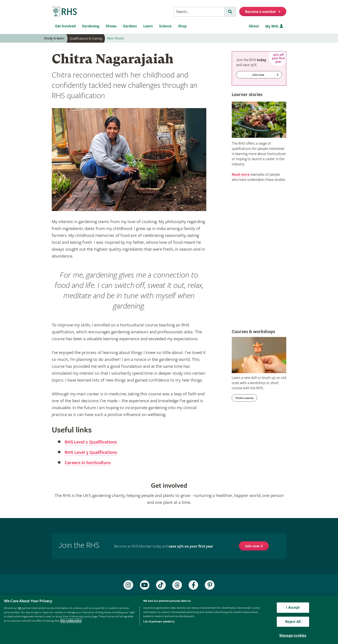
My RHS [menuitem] (272, 26)
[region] (169, 620)
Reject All (293, 622)
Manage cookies (293, 635)
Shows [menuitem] (111, 26)
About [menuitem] (254, 26)
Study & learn (54, 38)
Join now (252, 546)
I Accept (293, 608)
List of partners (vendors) (159, 622)
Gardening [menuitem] (91, 26)
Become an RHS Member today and (164, 546)
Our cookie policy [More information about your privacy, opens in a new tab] (71, 621)
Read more (241, 175)
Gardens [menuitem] (130, 26)
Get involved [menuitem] (65, 26)
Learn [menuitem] (148, 26)
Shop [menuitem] (182, 26)
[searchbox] (199, 12)
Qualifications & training (86, 39)
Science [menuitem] (165, 26)
